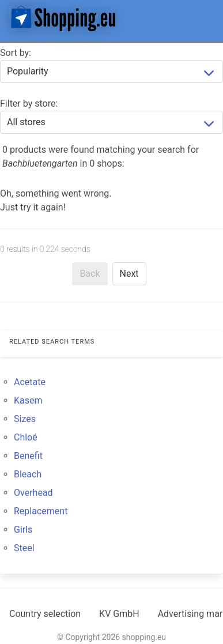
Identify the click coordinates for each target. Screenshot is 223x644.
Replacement (41, 511)
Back (90, 274)
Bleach (28, 474)
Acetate (30, 382)
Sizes (25, 419)
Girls (23, 530)
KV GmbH (119, 614)
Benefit (28, 456)
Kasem (28, 400)
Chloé (26, 437)
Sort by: (16, 53)
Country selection (45, 614)
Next (129, 274)
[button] (205, 18)
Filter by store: (29, 103)
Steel (24, 548)
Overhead (33, 493)
